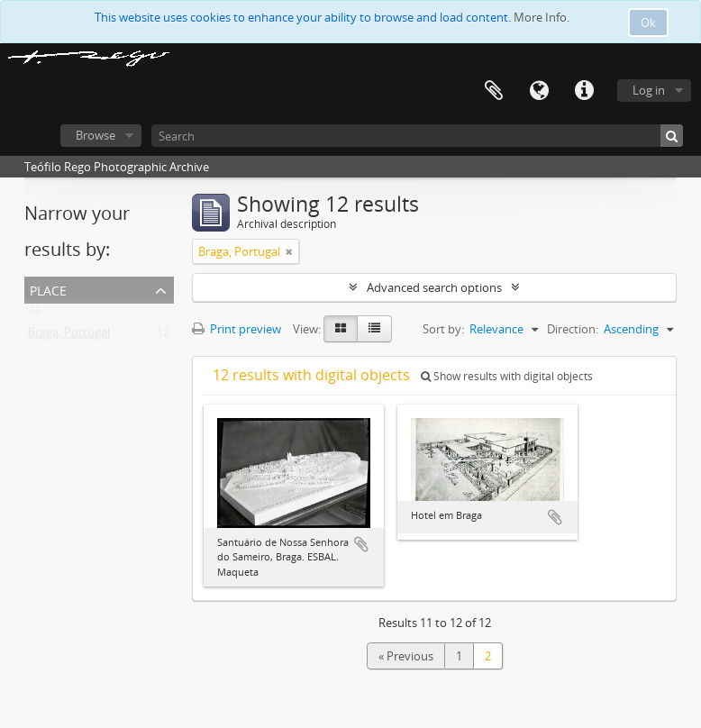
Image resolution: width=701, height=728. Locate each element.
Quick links (584, 91)
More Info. (542, 17)
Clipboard (494, 91)
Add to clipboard (361, 544)
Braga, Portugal (69, 336)
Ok (648, 23)
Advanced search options (434, 287)
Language (539, 91)
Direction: (573, 329)
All (34, 314)
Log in (649, 90)
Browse (96, 135)
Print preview (237, 329)
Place (48, 289)
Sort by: (443, 329)
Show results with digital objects (507, 376)
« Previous (406, 656)
